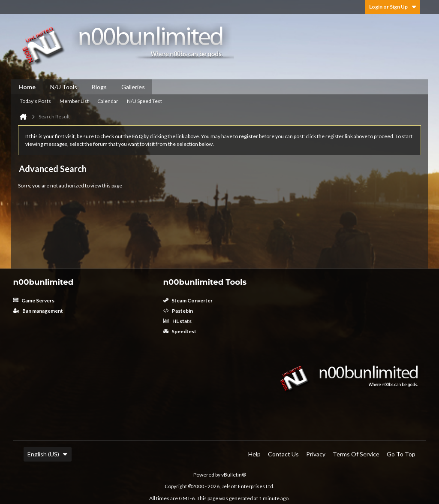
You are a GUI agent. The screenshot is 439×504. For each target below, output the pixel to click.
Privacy (316, 454)
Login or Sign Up (393, 7)
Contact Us (283, 454)
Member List (74, 101)
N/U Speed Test (144, 101)
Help (254, 454)
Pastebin (178, 311)
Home (27, 87)
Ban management (38, 311)
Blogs (99, 87)
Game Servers (34, 300)
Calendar (108, 101)
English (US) (48, 454)
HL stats (177, 321)
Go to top (401, 454)
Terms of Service (356, 454)
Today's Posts (35, 101)
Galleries (133, 87)
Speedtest (180, 331)
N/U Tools (64, 87)
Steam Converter (188, 300)
